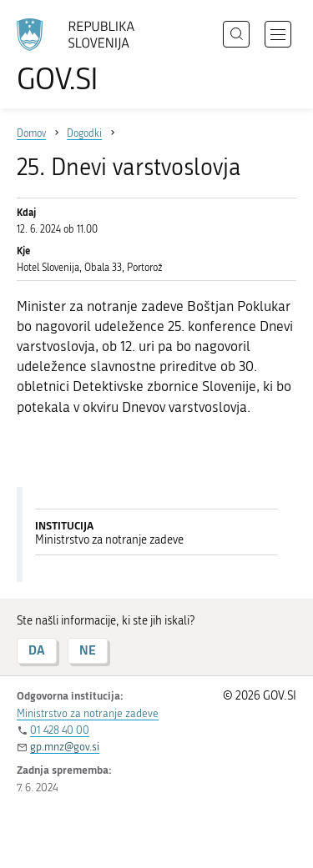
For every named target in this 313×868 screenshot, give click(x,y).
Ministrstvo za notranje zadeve (88, 713)
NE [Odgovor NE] (88, 650)
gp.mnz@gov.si (65, 747)
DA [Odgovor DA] (37, 650)
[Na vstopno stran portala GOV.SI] (83, 56)
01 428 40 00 (60, 730)
